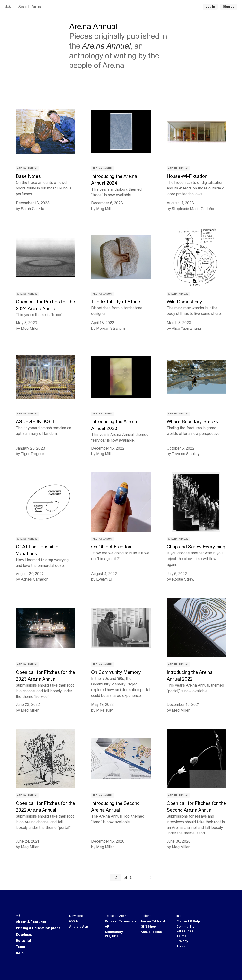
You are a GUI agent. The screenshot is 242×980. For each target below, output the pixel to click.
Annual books (151, 932)
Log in (210, 7)
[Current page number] (116, 878)
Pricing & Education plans (38, 928)
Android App (79, 927)
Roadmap (24, 934)
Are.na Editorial (153, 921)
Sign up (229, 7)
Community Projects (114, 934)
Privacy (182, 941)
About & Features (31, 922)
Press (181, 947)
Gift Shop (148, 927)
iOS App (75, 921)
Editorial (23, 941)
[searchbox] (65, 7)
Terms (181, 936)
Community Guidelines (185, 929)
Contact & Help (188, 921)
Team (20, 947)
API (108, 927)
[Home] (8, 7)
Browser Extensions (121, 921)
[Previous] (92, 878)
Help (20, 953)
